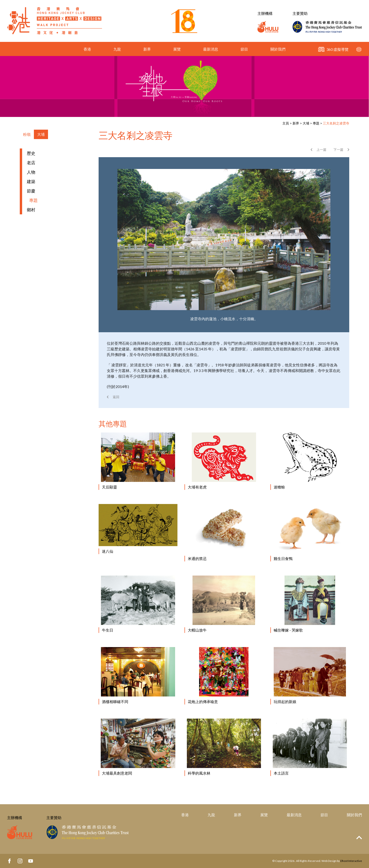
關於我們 (278, 49)
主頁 (286, 123)
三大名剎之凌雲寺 (336, 123)
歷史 (31, 153)
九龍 (117, 49)
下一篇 (338, 150)
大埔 (306, 123)
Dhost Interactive (351, 861)
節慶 (31, 191)
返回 (116, 397)
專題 (316, 123)
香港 (87, 49)
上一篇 (321, 150)
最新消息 (211, 49)
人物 (31, 172)
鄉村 (31, 210)
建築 (31, 181)
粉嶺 (27, 134)
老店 (31, 163)
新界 (147, 49)
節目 (244, 49)
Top (359, 838)
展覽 (177, 49)
